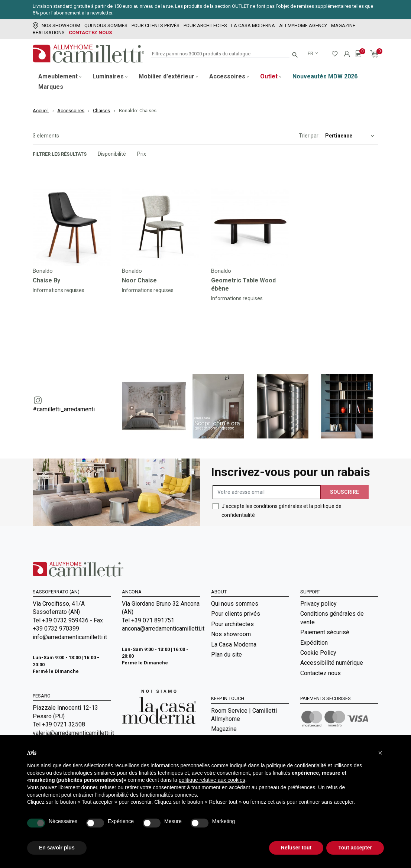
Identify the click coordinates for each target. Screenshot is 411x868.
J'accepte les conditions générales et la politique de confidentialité (281, 511)
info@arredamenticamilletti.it (70, 637)
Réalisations (49, 33)
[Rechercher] (220, 54)
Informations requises (59, 290)
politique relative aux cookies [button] (212, 780)
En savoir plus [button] (57, 848)
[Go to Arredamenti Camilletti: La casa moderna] (159, 706)
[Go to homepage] (88, 54)
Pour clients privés (156, 25)
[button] (380, 753)
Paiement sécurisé (325, 632)
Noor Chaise (139, 280)
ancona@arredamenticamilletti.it (161, 629)
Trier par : (310, 136)
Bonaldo (43, 271)
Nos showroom (56, 25)
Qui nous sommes (106, 25)
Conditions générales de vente (332, 618)
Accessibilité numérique (332, 663)
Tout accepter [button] (355, 848)
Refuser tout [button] (296, 848)
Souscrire (344, 492)
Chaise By (46, 280)
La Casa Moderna (253, 25)
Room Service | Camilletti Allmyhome (244, 715)
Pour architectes (205, 25)
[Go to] (72, 227)
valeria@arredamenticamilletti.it (72, 733)
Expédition (314, 643)
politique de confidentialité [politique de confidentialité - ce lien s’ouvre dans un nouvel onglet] (296, 765)
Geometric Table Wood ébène (243, 284)
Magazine (343, 25)
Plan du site (226, 655)
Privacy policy (318, 604)
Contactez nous (90, 33)
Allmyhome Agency (303, 25)
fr (311, 53)
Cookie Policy (318, 653)
